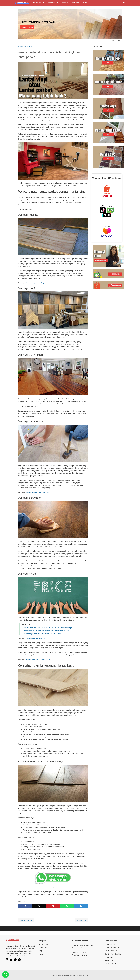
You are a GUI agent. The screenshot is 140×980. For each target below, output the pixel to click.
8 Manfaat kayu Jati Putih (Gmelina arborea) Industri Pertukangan (47, 631)
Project (76, 3)
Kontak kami (53, 3)
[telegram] (81, 906)
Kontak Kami (43, 948)
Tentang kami (39, 3)
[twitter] (39, 906)
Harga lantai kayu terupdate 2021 (38, 659)
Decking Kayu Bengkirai (113, 954)
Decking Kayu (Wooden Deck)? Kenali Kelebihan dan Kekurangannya (48, 628)
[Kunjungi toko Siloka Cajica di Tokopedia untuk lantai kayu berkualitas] (108, 274)
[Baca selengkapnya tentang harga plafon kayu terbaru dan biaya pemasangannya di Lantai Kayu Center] (108, 108)
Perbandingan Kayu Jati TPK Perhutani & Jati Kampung (43, 634)
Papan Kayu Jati (110, 964)
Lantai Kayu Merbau (112, 948)
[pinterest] (53, 906)
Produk (65, 3)
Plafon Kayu (109, 960)
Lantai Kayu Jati (110, 944)
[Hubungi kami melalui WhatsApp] (108, 256)
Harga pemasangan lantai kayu (38, 492)
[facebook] (25, 906)
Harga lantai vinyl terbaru (35, 638)
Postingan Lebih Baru (26, 920)
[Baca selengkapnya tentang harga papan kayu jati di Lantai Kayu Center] (108, 132)
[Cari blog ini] (124, 3)
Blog (85, 3)
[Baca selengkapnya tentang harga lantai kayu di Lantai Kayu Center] (108, 60)
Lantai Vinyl (109, 957)
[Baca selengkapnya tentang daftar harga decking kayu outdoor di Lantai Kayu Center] (108, 84)
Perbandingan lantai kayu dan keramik (40, 283)
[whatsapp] (67, 906)
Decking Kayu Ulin (111, 951)
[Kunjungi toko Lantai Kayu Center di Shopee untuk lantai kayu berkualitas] (108, 285)
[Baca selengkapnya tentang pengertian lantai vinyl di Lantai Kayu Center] (108, 157)
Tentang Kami (43, 944)
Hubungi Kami (27, 27)
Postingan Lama (81, 920)
